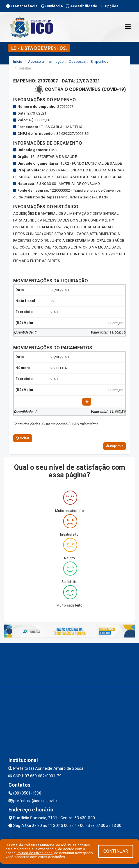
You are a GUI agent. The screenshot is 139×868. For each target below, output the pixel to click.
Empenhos (100, 61)
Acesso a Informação (46, 61)
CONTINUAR (116, 851)
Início (18, 61)
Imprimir (115, 446)
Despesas (77, 61)
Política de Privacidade (35, 853)
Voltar (23, 438)
